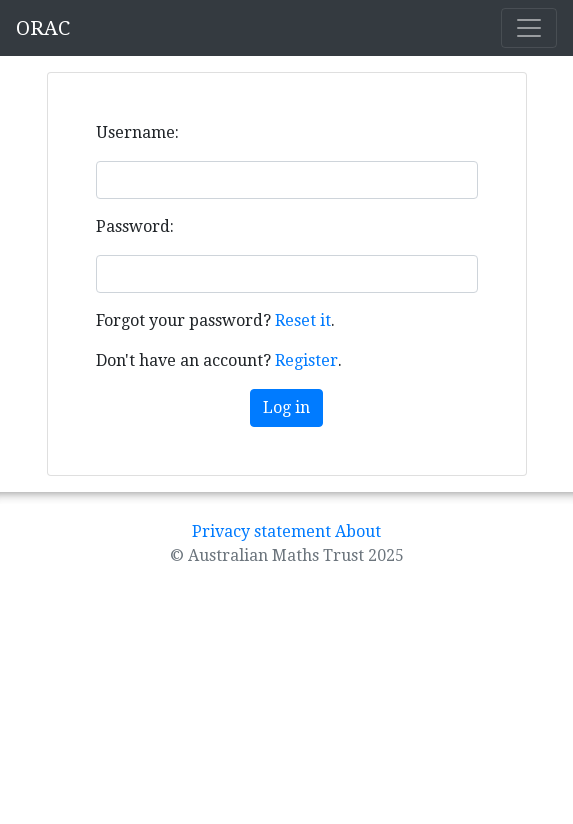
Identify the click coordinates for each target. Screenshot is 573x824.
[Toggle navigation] (529, 28)
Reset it (303, 320)
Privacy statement (261, 531)
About (358, 531)
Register (306, 360)
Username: (137, 132)
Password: (135, 226)
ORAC (43, 28)
